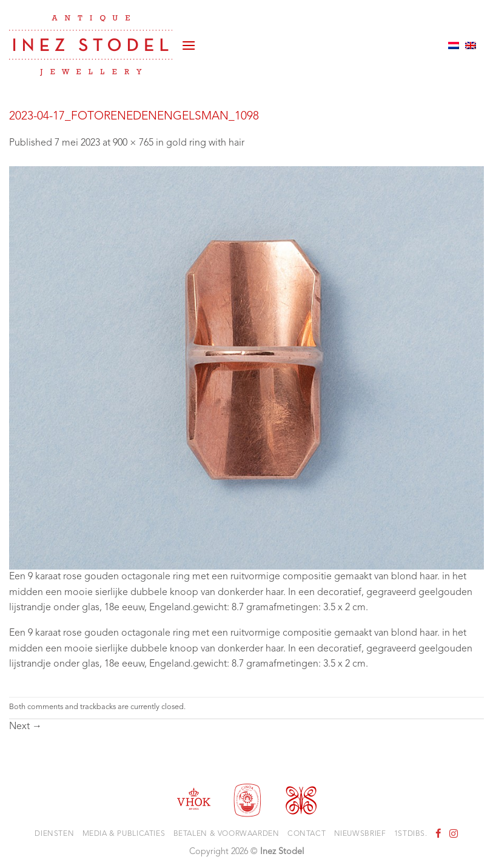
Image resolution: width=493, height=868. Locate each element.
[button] (189, 45)
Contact (307, 834)
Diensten (54, 834)
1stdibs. (411, 834)
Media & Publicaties (124, 834)
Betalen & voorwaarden (226, 834)
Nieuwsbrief (360, 834)
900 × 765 (133, 143)
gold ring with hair (205, 143)
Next (25, 727)
